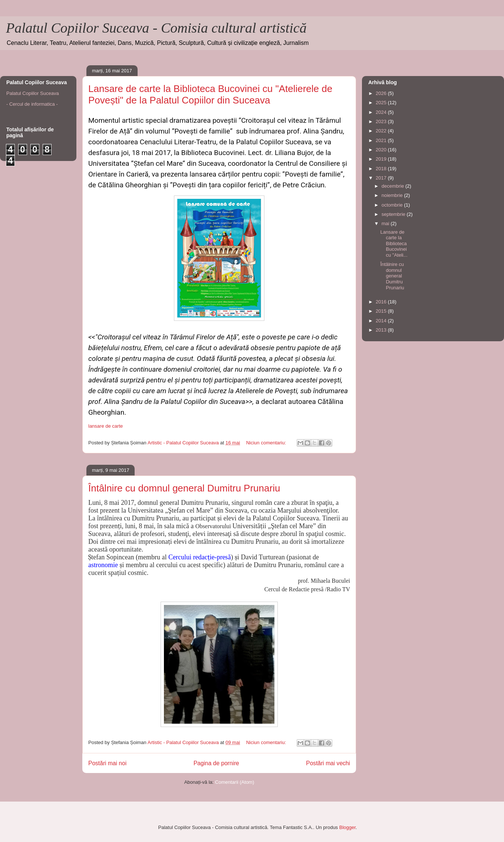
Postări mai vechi (328, 763)
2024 (382, 112)
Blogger (347, 827)
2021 (382, 140)
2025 (382, 103)
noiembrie (393, 195)
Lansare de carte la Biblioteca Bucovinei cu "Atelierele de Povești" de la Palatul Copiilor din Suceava (210, 94)
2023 (382, 121)
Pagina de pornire (216, 763)
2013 (382, 330)
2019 (382, 159)
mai (386, 223)
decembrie (393, 186)
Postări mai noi (107, 763)
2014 (382, 321)
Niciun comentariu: (267, 443)
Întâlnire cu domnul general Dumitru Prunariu (184, 488)
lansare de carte (106, 426)
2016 (382, 302)
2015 (382, 311)
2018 (382, 169)
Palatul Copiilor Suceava (33, 93)
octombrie (393, 205)
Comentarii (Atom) (235, 782)
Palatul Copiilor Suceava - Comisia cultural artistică (156, 28)
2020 (382, 150)
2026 (382, 93)
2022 (382, 131)
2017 (382, 178)
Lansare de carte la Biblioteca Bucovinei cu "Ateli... (394, 244)
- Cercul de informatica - (32, 104)
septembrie (394, 214)
